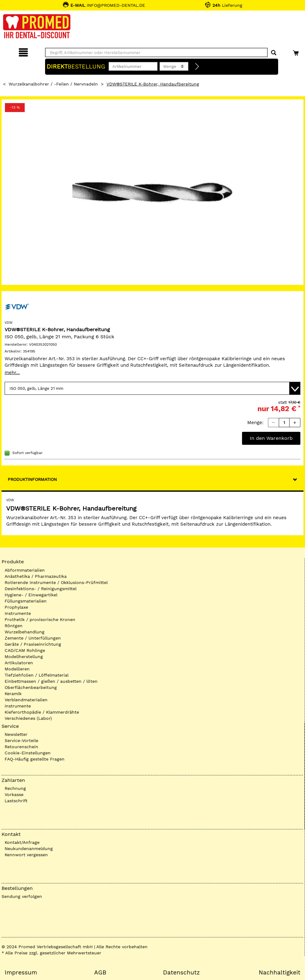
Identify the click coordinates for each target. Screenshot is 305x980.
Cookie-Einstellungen (28, 753)
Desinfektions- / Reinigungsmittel (41, 589)
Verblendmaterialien (26, 700)
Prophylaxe (16, 607)
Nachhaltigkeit (280, 973)
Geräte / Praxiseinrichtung (33, 644)
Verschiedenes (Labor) (28, 718)
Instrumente (18, 613)
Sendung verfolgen (22, 896)
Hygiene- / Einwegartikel (31, 595)
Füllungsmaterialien (26, 601)
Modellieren (17, 669)
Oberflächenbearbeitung (31, 687)
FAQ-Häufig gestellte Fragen (35, 759)
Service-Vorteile (21, 740)
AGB (100, 973)
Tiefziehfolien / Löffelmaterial (37, 675)
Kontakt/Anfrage (22, 842)
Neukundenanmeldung (29, 849)
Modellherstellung (24, 657)
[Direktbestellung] (197, 67)
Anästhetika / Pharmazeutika (36, 576)
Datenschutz (181, 973)
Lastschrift (16, 801)
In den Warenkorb (271, 438)
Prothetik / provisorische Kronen (40, 619)
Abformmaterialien (25, 570)
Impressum (21, 973)
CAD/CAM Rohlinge (25, 650)
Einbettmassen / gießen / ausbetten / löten (51, 681)
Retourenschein (21, 747)
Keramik (13, 694)
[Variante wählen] (152, 388)
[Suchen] (274, 53)
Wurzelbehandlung (25, 632)
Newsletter (16, 734)
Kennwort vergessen (26, 855)
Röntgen (14, 626)
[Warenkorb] (297, 51)
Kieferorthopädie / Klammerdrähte (42, 712)
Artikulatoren (19, 663)
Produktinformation (32, 479)
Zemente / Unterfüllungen (33, 638)
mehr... (12, 373)
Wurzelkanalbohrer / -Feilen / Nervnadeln (53, 84)
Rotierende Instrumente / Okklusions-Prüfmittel (56, 582)
